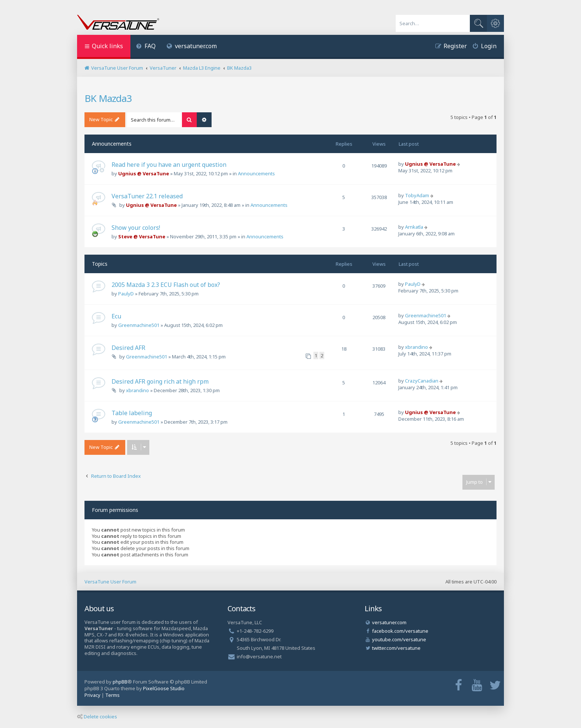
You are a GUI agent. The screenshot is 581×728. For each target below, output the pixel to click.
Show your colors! (136, 228)
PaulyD (126, 294)
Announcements (256, 173)
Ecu (116, 316)
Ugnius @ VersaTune (144, 173)
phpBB (120, 682)
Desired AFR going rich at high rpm (160, 381)
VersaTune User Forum (110, 582)
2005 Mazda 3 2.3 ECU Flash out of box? (166, 285)
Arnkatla (414, 227)
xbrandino (416, 347)
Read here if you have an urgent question (169, 165)
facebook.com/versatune (400, 631)
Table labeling (132, 413)
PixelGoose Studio (164, 688)
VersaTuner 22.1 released (147, 196)
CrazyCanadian (422, 381)
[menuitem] (146, 47)
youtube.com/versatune (399, 639)
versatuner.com (192, 46)
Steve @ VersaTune (142, 236)
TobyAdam (417, 195)
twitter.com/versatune (396, 648)
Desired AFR (128, 348)
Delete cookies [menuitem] (97, 717)
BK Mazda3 (108, 98)
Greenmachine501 (139, 325)
